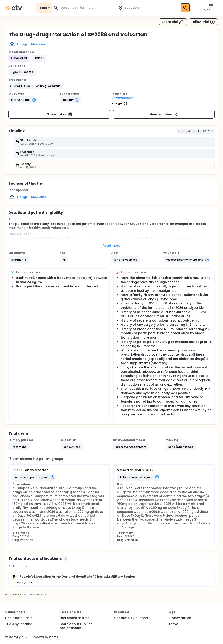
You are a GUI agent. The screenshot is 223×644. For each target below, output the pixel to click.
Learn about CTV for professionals (76, 626)
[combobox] (86, 8)
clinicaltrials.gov (37, 595)
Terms (174, 624)
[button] (22, 72)
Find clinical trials (19, 618)
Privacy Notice (180, 618)
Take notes (60, 114)
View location (164, 114)
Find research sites (74, 618)
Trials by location (19, 624)
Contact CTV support (131, 618)
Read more (112, 246)
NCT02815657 (122, 98)
